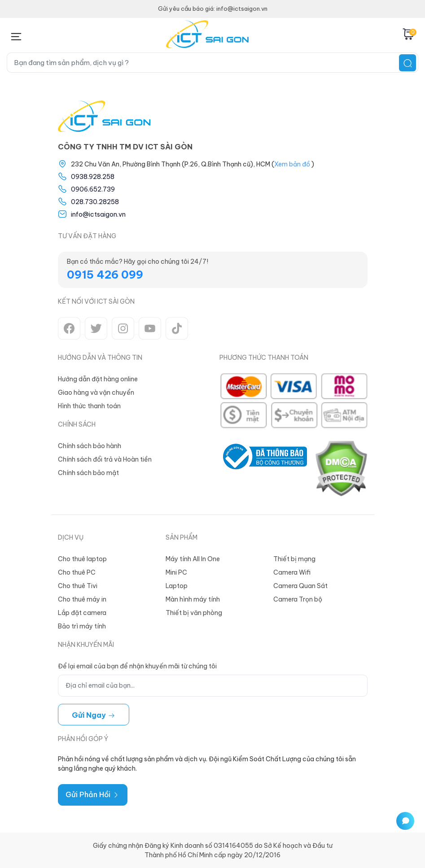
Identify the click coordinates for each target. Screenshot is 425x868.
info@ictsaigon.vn (98, 214)
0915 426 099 (105, 275)
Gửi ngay (94, 715)
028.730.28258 (95, 202)
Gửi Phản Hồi (93, 794)
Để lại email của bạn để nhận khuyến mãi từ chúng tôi (137, 666)
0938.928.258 (93, 177)
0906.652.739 (93, 189)
